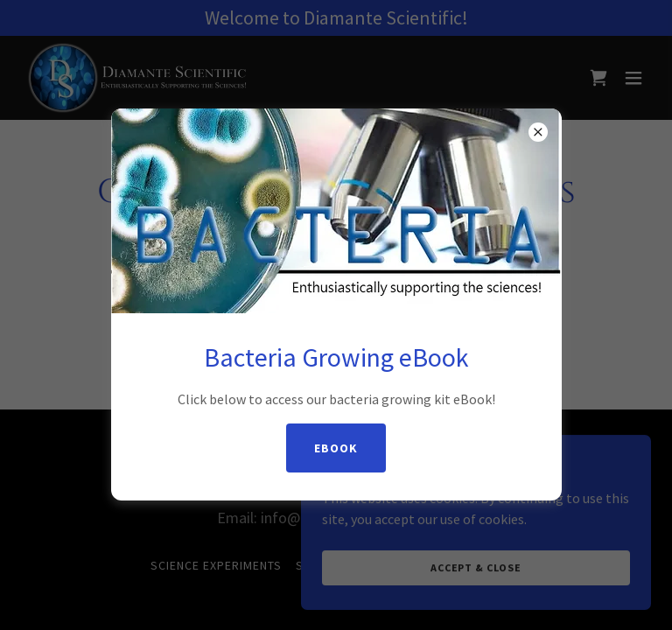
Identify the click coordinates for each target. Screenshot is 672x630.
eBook (336, 448)
